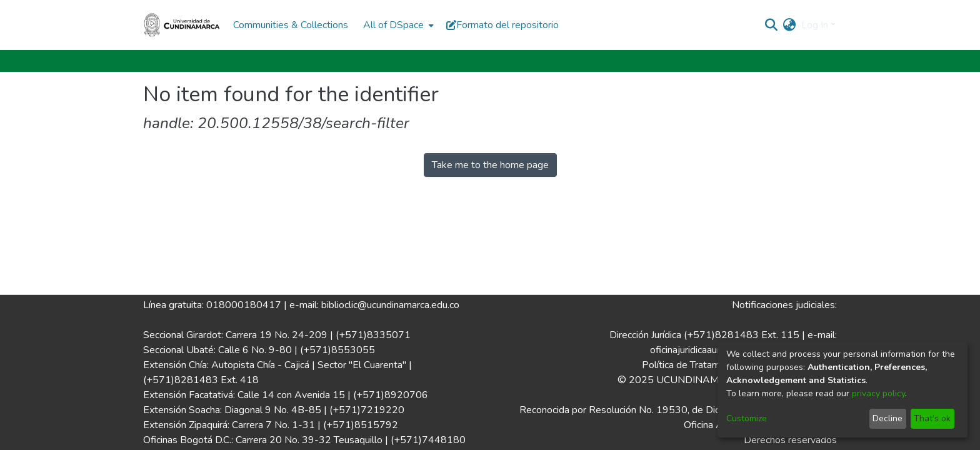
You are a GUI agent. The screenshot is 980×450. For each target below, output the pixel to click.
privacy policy (878, 393)
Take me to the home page (490, 165)
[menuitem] (397, 25)
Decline (887, 418)
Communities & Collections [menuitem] (291, 25)
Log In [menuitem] (815, 25)
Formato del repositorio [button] (502, 25)
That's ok (932, 418)
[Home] (182, 25)
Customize (747, 418)
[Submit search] (772, 25)
